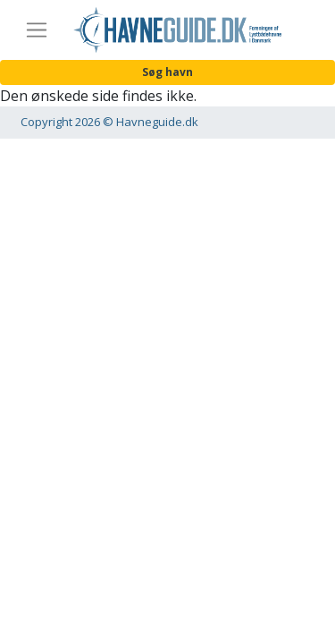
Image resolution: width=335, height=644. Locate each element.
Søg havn (167, 72)
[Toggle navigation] (37, 30)
